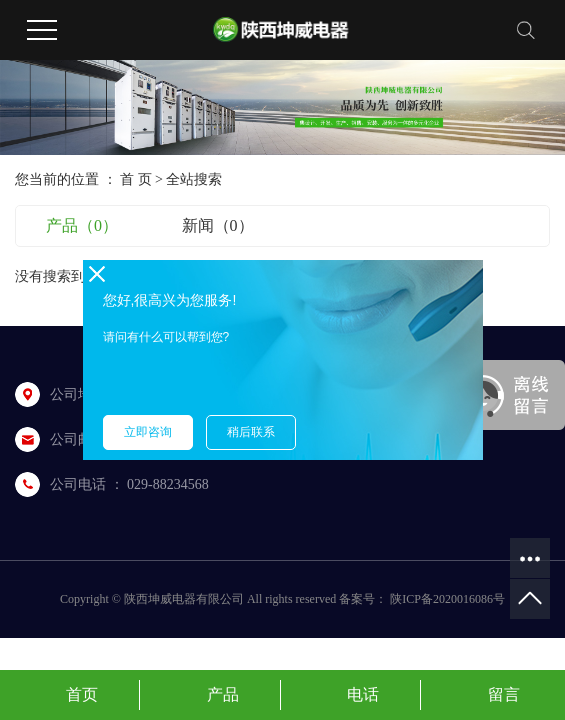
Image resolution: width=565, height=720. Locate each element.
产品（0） (82, 225)
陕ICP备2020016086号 (447, 599)
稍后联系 (251, 432)
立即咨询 (148, 432)
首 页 (136, 179)
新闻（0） (218, 225)
